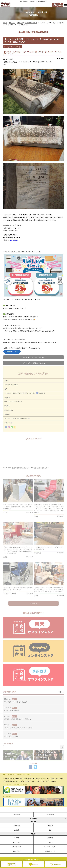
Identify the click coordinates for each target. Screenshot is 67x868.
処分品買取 (17, 825)
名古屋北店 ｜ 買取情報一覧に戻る (34, 357)
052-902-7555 (14, 240)
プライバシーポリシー (50, 847)
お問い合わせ (17, 851)
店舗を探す (12, 23)
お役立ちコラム (17, 847)
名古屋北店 (20, 23)
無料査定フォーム (50, 851)
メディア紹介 (17, 842)
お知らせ (50, 842)
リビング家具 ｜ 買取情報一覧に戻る (34, 363)
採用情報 (50, 838)
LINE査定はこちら (12, 352)
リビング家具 (8, 47)
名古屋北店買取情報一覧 (31, 23)
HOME (5, 23)
